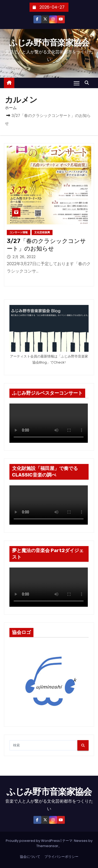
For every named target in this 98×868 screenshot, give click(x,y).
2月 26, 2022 (24, 257)
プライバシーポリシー (61, 857)
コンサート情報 (19, 232)
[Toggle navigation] (77, 83)
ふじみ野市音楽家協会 (49, 43)
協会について (30, 857)
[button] (88, 83)
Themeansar (47, 846)
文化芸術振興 (42, 232)
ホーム (11, 108)
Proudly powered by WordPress (33, 841)
